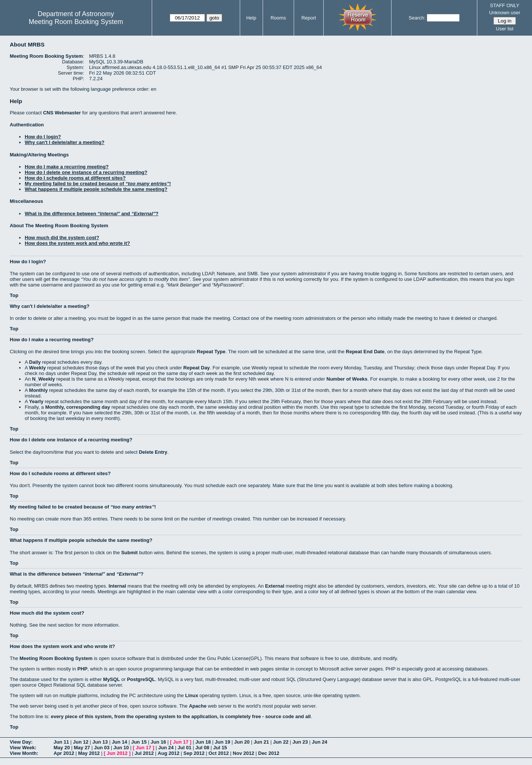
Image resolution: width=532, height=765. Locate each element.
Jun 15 (139, 742)
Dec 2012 (269, 753)
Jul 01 (185, 748)
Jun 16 (158, 742)
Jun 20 (242, 742)
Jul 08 (202, 748)
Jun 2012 (117, 753)
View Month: (24, 753)
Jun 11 (61, 742)
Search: (417, 18)
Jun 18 (203, 742)
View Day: (21, 742)
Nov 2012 (243, 753)
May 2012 (89, 753)
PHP (83, 669)
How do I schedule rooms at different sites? (75, 178)
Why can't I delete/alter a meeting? (65, 142)
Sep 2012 (194, 753)
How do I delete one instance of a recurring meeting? (86, 172)
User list (505, 29)
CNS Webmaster (62, 113)
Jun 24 (319, 742)
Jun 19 (222, 742)
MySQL (111, 679)
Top (14, 295)
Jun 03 (102, 748)
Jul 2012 (144, 753)
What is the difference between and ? (92, 214)
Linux (192, 695)
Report (309, 18)
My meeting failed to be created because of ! (98, 184)
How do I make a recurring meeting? (67, 167)
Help (251, 18)
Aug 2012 (169, 753)
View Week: (23, 748)
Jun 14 (119, 742)
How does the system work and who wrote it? (77, 243)
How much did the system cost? (62, 238)
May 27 (82, 748)
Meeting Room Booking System (76, 22)
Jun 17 (181, 742)
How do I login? (43, 137)
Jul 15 (220, 748)
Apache (198, 706)
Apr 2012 (64, 753)
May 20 (62, 748)
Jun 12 (81, 742)
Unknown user (504, 13)
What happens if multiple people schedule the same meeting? (96, 189)
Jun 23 (300, 742)
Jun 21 (261, 742)
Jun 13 (100, 742)
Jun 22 (281, 742)
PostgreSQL (141, 679)
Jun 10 (121, 748)
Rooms (278, 18)
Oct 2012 (218, 753)
